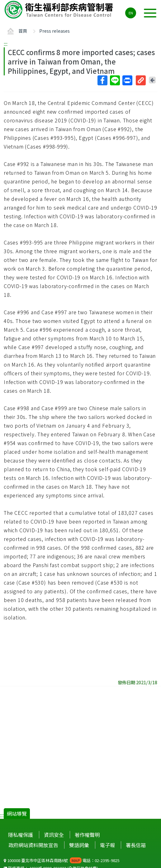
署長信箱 (136, 845)
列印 (127, 80)
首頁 (23, 31)
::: (6, 44)
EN (131, 13)
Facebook (102, 80)
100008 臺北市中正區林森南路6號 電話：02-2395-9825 (62, 860)
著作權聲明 (87, 835)
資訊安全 (54, 835)
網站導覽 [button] (17, 813)
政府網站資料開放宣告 (33, 845)
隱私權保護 (21, 835)
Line (115, 80)
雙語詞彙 (79, 845)
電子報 (107, 845)
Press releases (54, 31)
